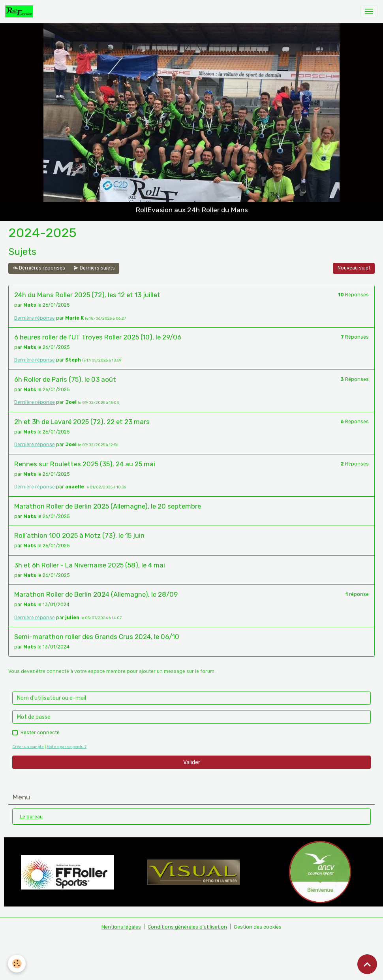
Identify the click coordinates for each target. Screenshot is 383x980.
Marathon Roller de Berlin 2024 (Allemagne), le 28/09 (96, 594)
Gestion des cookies (258, 927)
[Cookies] (17, 964)
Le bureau (31, 817)
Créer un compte (28, 747)
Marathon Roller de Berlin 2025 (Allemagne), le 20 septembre (108, 506)
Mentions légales (121, 927)
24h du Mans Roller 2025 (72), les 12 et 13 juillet (87, 295)
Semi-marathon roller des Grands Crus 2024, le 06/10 (97, 637)
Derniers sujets (94, 268)
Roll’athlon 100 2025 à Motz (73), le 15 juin (79, 535)
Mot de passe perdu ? (67, 747)
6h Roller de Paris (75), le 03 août (65, 379)
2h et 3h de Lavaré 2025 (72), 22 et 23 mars (82, 422)
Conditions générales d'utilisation (187, 927)
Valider (192, 762)
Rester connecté (40, 733)
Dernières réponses (39, 268)
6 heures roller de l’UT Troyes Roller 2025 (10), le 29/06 (98, 337)
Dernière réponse (35, 318)
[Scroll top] (367, 964)
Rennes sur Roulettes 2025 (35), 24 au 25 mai (85, 464)
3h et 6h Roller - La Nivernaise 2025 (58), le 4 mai (90, 565)
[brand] (21, 11)
